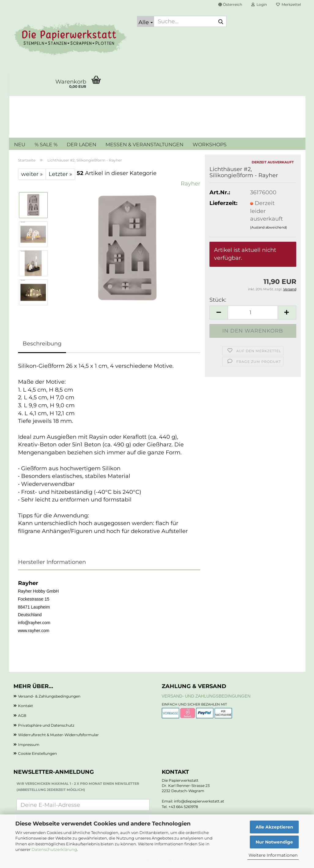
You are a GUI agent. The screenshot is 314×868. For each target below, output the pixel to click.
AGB (22, 715)
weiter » (32, 174)
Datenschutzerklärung (54, 849)
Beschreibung (42, 344)
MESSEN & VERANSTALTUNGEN (144, 145)
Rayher (190, 184)
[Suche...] (146, 21)
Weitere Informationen (273, 855)
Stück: (218, 300)
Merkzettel (288, 4)
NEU (20, 145)
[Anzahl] (253, 313)
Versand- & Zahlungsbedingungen (49, 696)
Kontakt (26, 706)
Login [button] (259, 4)
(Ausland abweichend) (269, 227)
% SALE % (46, 145)
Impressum (29, 745)
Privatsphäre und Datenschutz (46, 725)
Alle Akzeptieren (274, 827)
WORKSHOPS (210, 145)
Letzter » (60, 174)
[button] (230, 5)
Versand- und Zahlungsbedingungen (206, 696)
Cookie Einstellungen (37, 753)
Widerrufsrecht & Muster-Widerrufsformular (58, 735)
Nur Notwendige (274, 842)
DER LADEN (81, 145)
